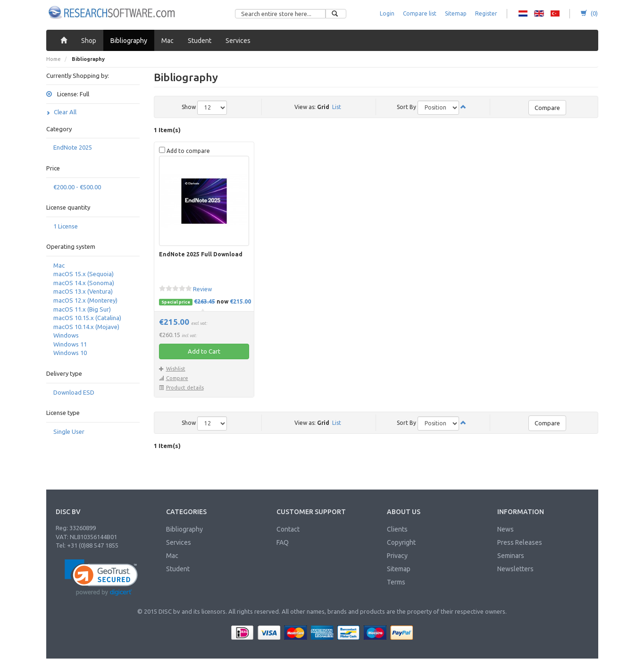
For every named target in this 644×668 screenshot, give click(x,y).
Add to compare (184, 150)
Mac (59, 265)
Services (179, 542)
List (337, 107)
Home (54, 59)
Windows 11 (70, 344)
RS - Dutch (523, 14)
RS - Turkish (555, 14)
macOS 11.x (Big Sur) (82, 309)
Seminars (511, 556)
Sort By (406, 107)
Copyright (401, 542)
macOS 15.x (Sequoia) (84, 274)
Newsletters (515, 569)
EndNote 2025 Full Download (201, 254)
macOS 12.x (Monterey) (85, 300)
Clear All (61, 112)
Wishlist (172, 369)
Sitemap (456, 13)
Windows (66, 335)
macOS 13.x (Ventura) (83, 291)
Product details (181, 388)
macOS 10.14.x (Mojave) (86, 327)
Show (189, 107)
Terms (396, 582)
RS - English (539, 14)
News (506, 529)
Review (202, 289)
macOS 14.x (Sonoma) (84, 283)
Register (486, 13)
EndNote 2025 (73, 147)
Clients (397, 529)
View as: (305, 107)
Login (387, 13)
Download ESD (74, 392)
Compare (547, 108)
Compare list (420, 13)
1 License (66, 226)
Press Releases (520, 542)
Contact (288, 529)
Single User (69, 431)
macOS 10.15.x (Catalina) (87, 318)
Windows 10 (70, 353)
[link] (101, 578)
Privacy (397, 556)
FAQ (283, 542)
